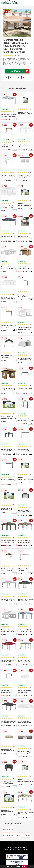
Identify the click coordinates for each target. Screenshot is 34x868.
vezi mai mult (21, 65)
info (14, 119)
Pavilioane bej (8, 830)
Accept (24, 866)
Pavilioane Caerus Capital (12, 835)
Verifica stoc (20, 71)
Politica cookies (23, 849)
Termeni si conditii (13, 847)
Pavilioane (27, 835)
